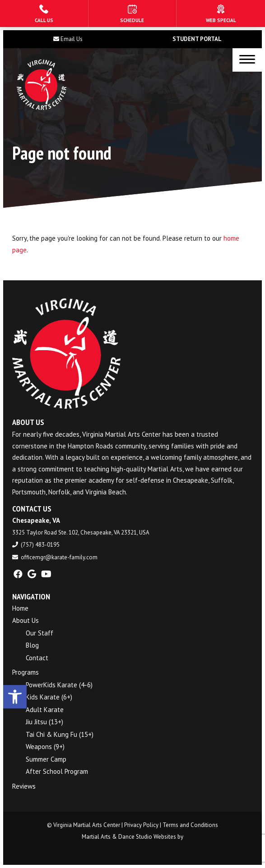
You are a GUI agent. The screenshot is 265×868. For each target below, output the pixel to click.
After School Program (57, 771)
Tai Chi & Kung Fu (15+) (60, 734)
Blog (32, 645)
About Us (26, 620)
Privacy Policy (141, 825)
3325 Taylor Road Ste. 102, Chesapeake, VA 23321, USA (81, 532)
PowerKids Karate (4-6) (59, 685)
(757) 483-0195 (40, 545)
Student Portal (197, 39)
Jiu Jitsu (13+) (44, 722)
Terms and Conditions (190, 825)
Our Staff (40, 633)
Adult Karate (45, 710)
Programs (26, 672)
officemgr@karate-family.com (59, 557)
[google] (32, 574)
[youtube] (46, 574)
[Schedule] (132, 14)
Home (20, 608)
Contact (37, 658)
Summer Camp (46, 759)
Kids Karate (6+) (49, 697)
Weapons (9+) (45, 747)
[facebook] (18, 574)
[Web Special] (221, 14)
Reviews (24, 786)
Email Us (72, 39)
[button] (15, 697)
